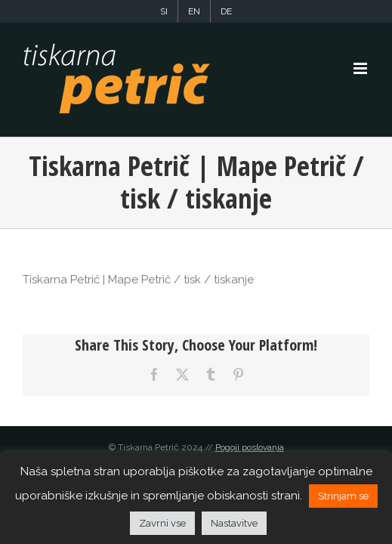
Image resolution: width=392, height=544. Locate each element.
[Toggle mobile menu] (361, 68)
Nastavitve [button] (234, 523)
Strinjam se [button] (343, 496)
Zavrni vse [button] (162, 523)
